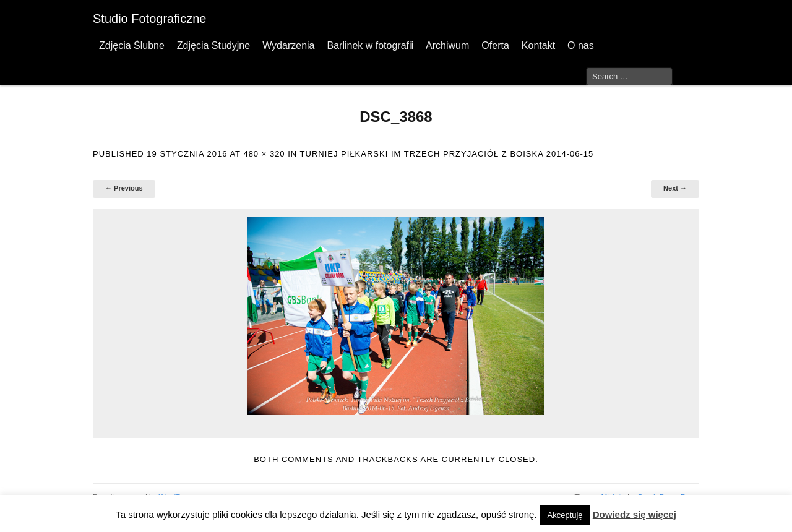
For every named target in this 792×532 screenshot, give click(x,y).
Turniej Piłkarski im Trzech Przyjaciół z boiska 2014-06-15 (447, 154)
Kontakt (538, 45)
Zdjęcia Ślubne (132, 45)
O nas (581, 45)
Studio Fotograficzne (149, 19)
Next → (675, 188)
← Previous (124, 188)
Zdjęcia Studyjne (213, 45)
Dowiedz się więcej (635, 514)
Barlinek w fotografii (370, 45)
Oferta (495, 45)
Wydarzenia (288, 45)
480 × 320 (264, 154)
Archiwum (447, 45)
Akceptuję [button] (565, 515)
